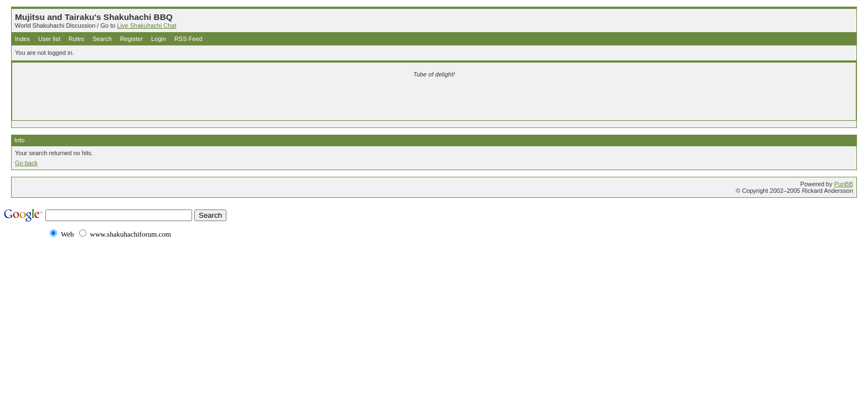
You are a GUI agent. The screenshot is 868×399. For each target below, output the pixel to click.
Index (22, 39)
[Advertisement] (303, 101)
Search (102, 39)
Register (131, 39)
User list (49, 39)
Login (159, 39)
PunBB (844, 184)
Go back (26, 163)
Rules (76, 39)
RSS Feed (188, 39)
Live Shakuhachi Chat (146, 25)
